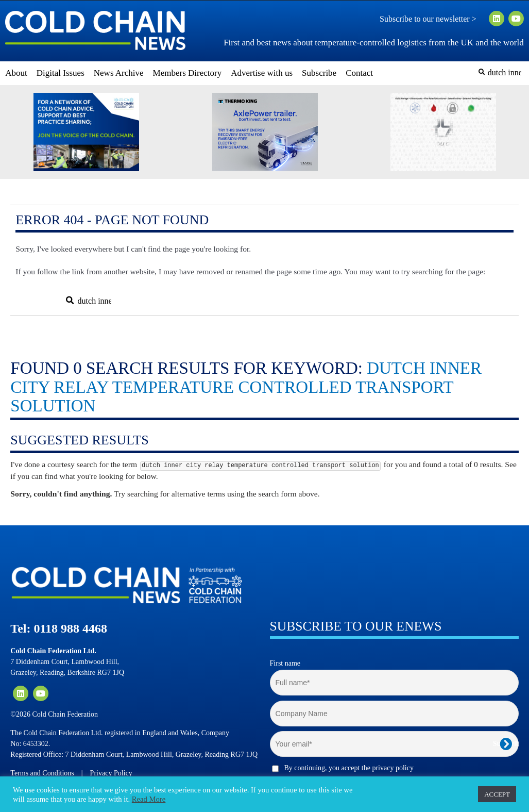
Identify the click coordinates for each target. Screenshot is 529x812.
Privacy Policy (111, 773)
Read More (149, 799)
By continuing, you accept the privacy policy (349, 768)
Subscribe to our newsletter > (432, 19)
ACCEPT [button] (497, 794)
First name (285, 663)
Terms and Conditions (42, 773)
